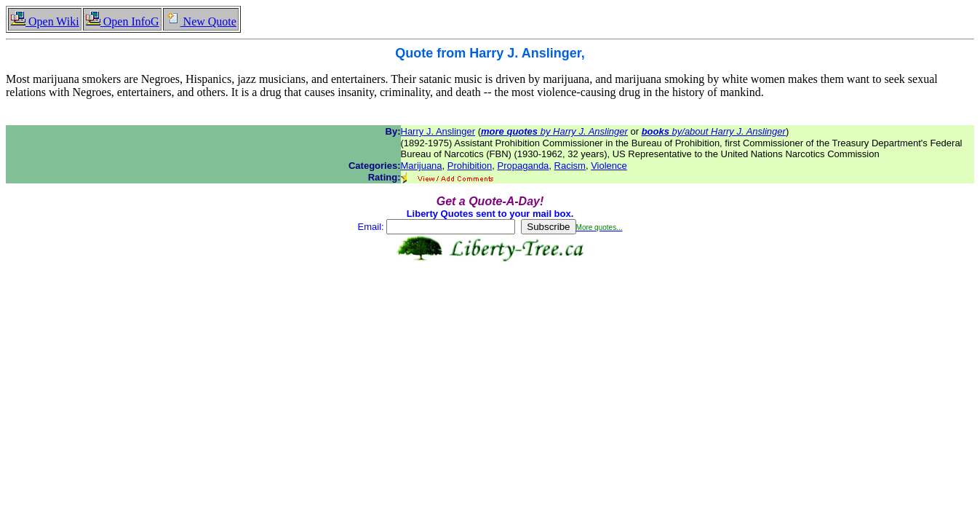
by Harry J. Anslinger (554, 131)
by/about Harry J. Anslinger (714, 131)
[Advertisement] (490, 308)
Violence (609, 166)
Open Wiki (45, 21)
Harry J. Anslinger (438, 131)
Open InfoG (122, 21)
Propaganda (523, 166)
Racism (570, 166)
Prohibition (470, 166)
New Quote (201, 21)
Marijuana (422, 166)
